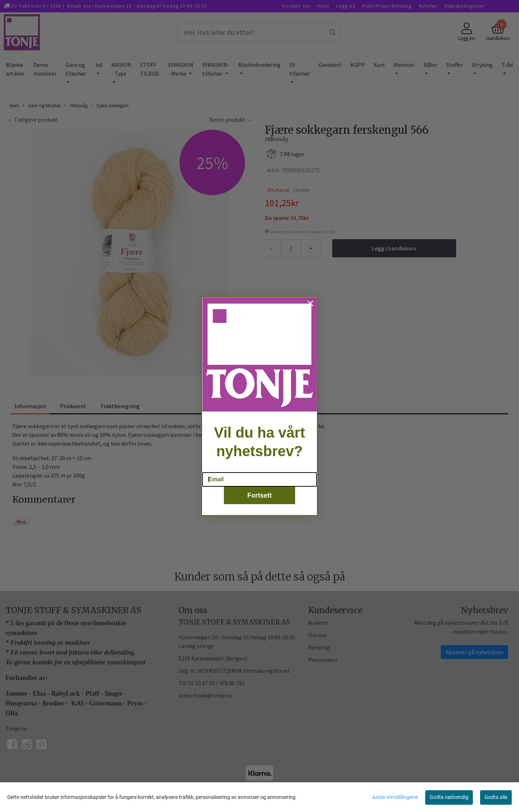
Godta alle (496, 797)
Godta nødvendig (449, 797)
